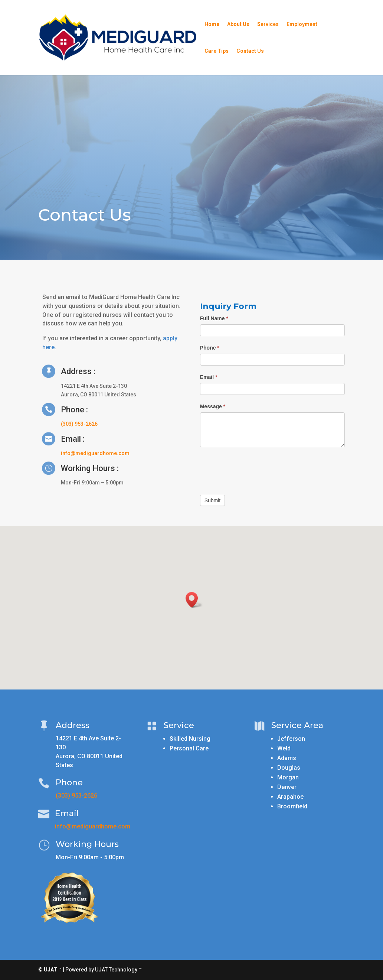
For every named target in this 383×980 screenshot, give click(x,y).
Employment (302, 24)
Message (213, 406)
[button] (194, 600)
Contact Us (250, 51)
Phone (210, 348)
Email (209, 377)
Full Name (214, 318)
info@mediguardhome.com (95, 453)
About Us (238, 24)
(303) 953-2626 (79, 424)
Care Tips (217, 51)
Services (268, 24)
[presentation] (256, 469)
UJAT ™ (53, 970)
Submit (213, 500)
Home (212, 24)
